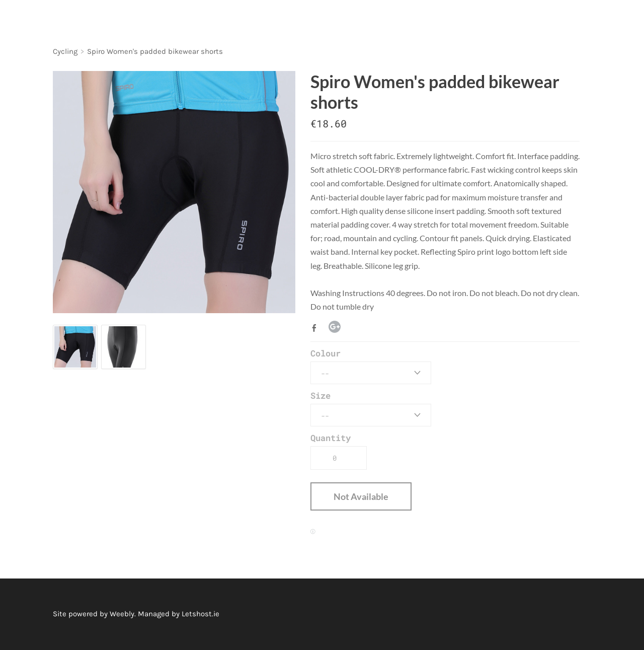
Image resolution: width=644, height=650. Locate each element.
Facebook (316, 328)
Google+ (335, 327)
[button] (361, 496)
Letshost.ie (200, 614)
